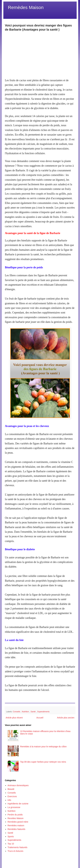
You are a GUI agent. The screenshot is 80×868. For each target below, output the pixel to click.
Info (9, 800)
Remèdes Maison (26, 7)
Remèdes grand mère (18, 822)
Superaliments (43, 712)
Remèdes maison (16, 825)
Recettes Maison (16, 818)
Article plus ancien (66, 718)
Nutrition (26, 712)
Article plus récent (14, 718)
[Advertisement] (40, 53)
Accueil (40, 718)
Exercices (12, 796)
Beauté (11, 789)
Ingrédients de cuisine (18, 804)
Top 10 (11, 844)
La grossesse (14, 807)
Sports (11, 836)
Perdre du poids (15, 815)
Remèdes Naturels (16, 829)
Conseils (17, 712)
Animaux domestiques (18, 785)
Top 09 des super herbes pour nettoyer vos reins (43, 762)
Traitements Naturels (17, 847)
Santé (33, 712)
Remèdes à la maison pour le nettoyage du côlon (43, 747)
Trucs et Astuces (15, 851)
